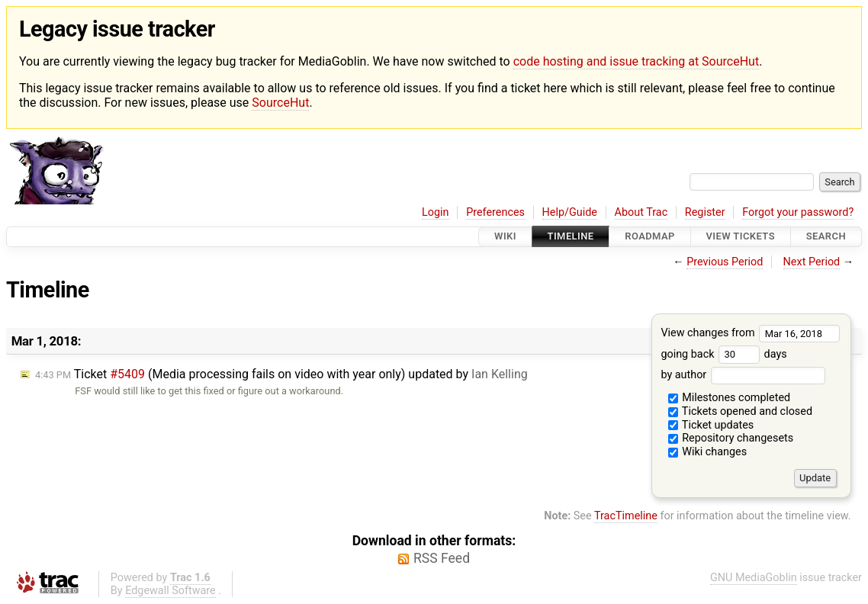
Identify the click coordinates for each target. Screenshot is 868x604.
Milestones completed (730, 398)
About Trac (641, 212)
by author (743, 375)
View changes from (750, 333)
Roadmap (650, 237)
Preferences (495, 212)
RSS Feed (442, 558)
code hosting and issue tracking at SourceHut (636, 61)
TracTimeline (626, 516)
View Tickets (741, 237)
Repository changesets (731, 438)
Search (826, 237)
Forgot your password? (798, 212)
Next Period (812, 262)
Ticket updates (711, 425)
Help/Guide (570, 212)
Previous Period (725, 262)
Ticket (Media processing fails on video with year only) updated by (281, 374)
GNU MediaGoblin (754, 578)
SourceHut (280, 103)
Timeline (571, 237)
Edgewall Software (170, 591)
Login (436, 212)
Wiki (505, 237)
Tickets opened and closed (740, 411)
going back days (723, 354)
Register (705, 212)
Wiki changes (708, 452)
